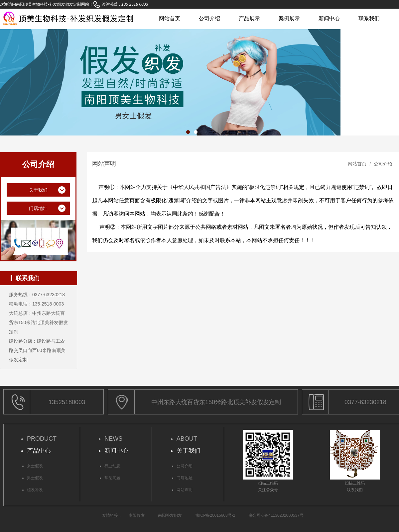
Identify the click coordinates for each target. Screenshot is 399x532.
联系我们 (369, 18)
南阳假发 (137, 515)
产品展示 (249, 18)
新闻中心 (329, 18)
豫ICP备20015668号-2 (215, 515)
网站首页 (170, 18)
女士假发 (35, 466)
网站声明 (185, 490)
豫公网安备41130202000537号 (276, 515)
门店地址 (185, 478)
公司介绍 (209, 18)
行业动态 (112, 466)
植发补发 (35, 490)
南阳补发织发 (170, 515)
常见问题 (112, 478)
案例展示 (289, 18)
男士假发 (35, 478)
